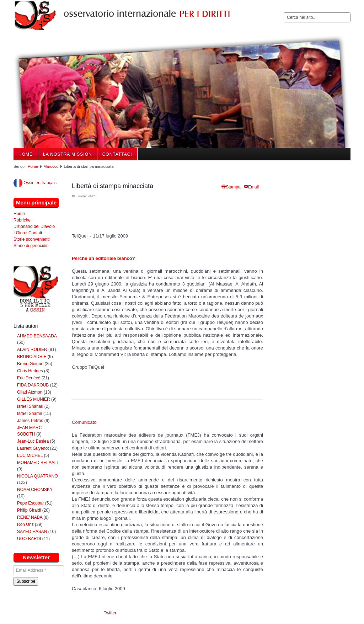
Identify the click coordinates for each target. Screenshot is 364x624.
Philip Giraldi (29, 510)
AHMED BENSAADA (37, 336)
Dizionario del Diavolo (34, 226)
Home (26, 154)
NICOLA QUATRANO (37, 476)
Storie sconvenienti (31, 239)
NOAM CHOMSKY (35, 490)
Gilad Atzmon (30, 392)
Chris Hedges (30, 371)
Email (251, 187)
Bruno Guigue (30, 364)
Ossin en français (35, 183)
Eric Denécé (29, 378)
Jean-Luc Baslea (33, 441)
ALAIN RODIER (32, 350)
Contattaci (117, 154)
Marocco (51, 166)
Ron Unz (25, 524)
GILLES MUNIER (34, 399)
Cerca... (284, 13)
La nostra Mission (68, 154)
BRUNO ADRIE (32, 357)
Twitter (110, 613)
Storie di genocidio (31, 246)
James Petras (30, 421)
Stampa (231, 187)
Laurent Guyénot (33, 448)
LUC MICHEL (30, 455)
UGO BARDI (29, 539)
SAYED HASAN (32, 532)
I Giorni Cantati (28, 233)
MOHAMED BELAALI (38, 463)
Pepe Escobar (30, 503)
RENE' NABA (30, 517)
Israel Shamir (30, 414)
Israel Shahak (30, 406)
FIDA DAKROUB (34, 385)
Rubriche (22, 220)
